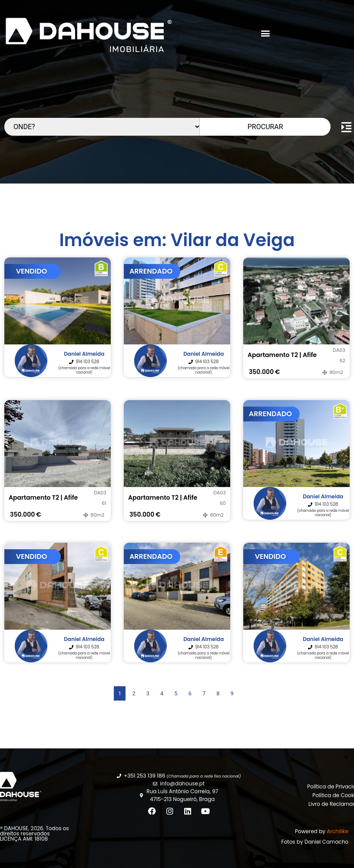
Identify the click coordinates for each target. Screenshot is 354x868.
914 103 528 (87, 362)
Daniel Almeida (84, 354)
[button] (266, 33)
